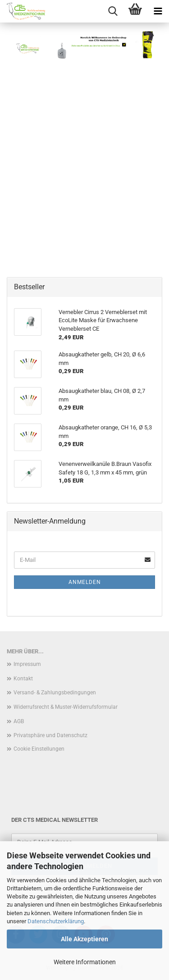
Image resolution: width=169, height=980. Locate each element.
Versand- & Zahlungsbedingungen (55, 693)
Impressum (27, 664)
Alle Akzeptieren (84, 939)
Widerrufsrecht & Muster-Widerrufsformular (66, 707)
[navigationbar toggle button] (158, 11)
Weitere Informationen (85, 962)
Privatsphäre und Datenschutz (50, 735)
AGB (19, 721)
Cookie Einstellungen (39, 749)
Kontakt (23, 679)
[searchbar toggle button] (113, 11)
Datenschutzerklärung (56, 921)
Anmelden (85, 582)
